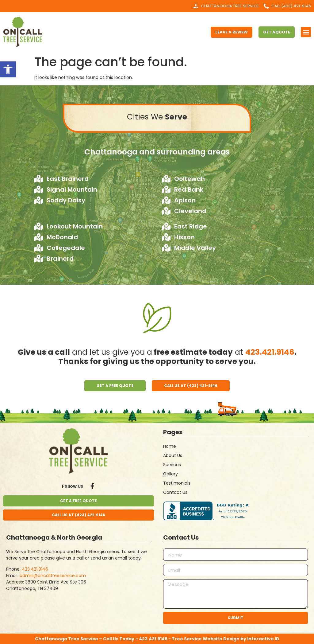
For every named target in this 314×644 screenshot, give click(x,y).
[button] (8, 69)
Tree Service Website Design (206, 639)
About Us (173, 455)
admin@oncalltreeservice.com (53, 576)
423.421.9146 (270, 352)
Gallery (170, 474)
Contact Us (175, 492)
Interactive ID (263, 639)
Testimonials (177, 483)
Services (172, 465)
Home (170, 446)
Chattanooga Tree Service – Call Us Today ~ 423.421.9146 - (103, 639)
